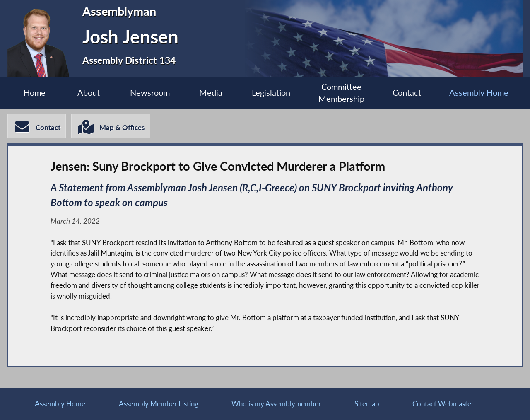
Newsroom (150, 93)
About (89, 93)
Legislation (271, 93)
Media (211, 93)
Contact (407, 93)
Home (35, 93)
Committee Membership (341, 93)
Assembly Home (479, 93)
